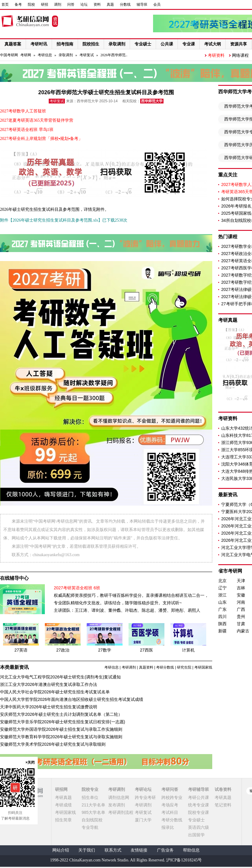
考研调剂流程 (121, 812)
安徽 (241, 595)
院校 (31, 4)
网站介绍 (61, 850)
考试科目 (170, 812)
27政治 (63, 650)
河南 (241, 602)
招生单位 (90, 797)
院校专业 (90, 789)
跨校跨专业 (172, 797)
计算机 (188, 650)
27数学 (105, 650)
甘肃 (241, 624)
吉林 (241, 588)
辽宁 (222, 588)
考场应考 (170, 805)
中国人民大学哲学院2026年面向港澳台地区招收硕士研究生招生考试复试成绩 (72, 699)
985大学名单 (93, 812)
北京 (222, 581)
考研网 (26, 55)
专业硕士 (196, 820)
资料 (97, 4)
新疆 (222, 631)
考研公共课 (198, 797)
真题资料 (146, 667)
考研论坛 (143, 789)
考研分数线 (165, 667)
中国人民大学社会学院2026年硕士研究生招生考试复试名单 (55, 692)
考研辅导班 (198, 789)
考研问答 (170, 789)
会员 (157, 4)
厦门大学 (143, 820)
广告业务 (165, 850)
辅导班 (142, 4)
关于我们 (87, 850)
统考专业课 (198, 805)
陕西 (222, 624)
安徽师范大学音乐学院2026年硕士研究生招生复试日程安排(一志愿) (62, 722)
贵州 (241, 617)
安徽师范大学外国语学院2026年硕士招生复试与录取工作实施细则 (61, 729)
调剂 (58, 4)
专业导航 (90, 827)
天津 (241, 581)
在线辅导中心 (14, 578)
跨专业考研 (145, 797)
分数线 (125, 4)
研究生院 (184, 667)
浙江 (222, 595)
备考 (18, 4)
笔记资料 (223, 805)
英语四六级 (198, 827)
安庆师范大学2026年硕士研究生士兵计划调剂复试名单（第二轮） (61, 714)
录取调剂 (66, 55)
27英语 (21, 650)
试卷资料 (223, 789)
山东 (222, 602)
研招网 (61, 789)
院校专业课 (198, 812)
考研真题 (63, 797)
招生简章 (63, 820)
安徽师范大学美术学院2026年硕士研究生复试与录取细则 (53, 744)
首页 (5, 4)
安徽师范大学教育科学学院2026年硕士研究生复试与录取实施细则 (61, 737)
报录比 (168, 827)
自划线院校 (92, 820)
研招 (45, 4)
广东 (222, 609)
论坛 (84, 4)
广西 (241, 609)
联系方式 (113, 850)
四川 (222, 617)
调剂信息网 (119, 797)
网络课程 (240, 55)
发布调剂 (117, 805)
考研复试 (87, 55)
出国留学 (196, 835)
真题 (110, 4)
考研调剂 (129, 667)
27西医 (146, 650)
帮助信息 (191, 850)
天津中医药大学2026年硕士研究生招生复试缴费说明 (49, 707)
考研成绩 (63, 805)
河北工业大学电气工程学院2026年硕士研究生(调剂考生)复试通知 (60, 677)
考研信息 (45, 55)
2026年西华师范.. (114, 55)
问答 (71, 4)
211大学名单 (93, 805)
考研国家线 (203, 667)
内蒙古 (243, 631)
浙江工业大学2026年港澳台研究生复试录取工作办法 (49, 684)
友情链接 (139, 850)
